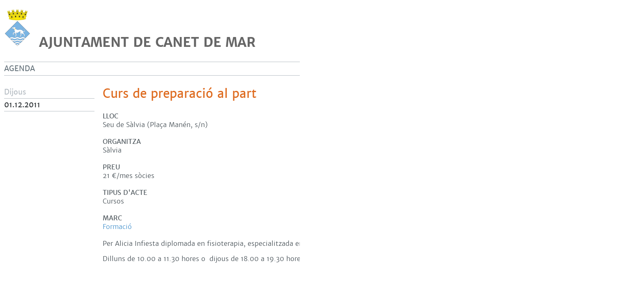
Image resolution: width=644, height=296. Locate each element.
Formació (117, 227)
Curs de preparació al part (179, 94)
